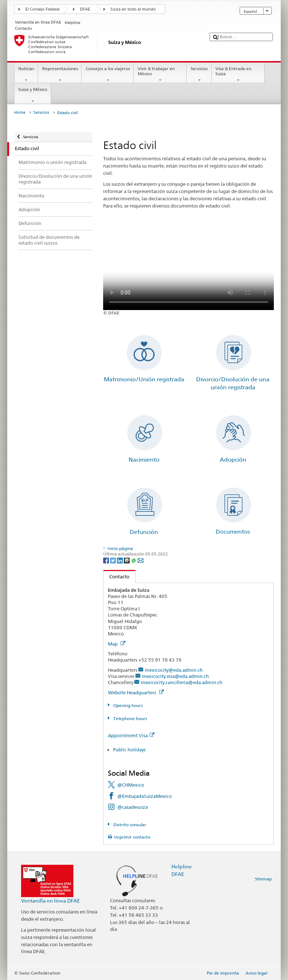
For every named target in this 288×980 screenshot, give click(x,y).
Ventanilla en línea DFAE (50, 901)
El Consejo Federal (42, 9)
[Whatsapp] (134, 560)
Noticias (26, 75)
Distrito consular (129, 825)
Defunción (144, 532)
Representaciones (60, 75)
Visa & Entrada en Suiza (238, 75)
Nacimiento (144, 460)
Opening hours (127, 705)
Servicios (199, 75)
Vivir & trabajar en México (160, 75)
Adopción (233, 460)
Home (20, 113)
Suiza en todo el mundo (133, 9)
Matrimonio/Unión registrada (144, 379)
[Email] (141, 560)
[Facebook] (107, 560)
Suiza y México (33, 95)
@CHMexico (131, 785)
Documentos (233, 532)
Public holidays (129, 750)
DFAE (85, 9)
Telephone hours (130, 718)
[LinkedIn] (120, 560)
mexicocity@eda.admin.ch (174, 670)
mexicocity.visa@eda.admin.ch (175, 676)
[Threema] (127, 560)
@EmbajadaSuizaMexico (145, 796)
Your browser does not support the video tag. (188, 267)
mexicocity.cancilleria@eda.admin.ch (182, 682)
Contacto (117, 577)
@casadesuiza (133, 807)
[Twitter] (113, 560)
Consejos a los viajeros (108, 75)
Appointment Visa (131, 735)
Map (117, 644)
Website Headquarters (136, 692)
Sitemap (263, 879)
